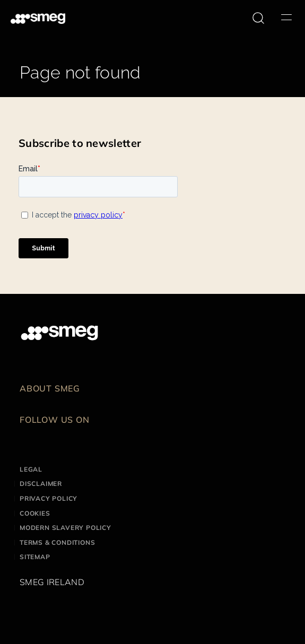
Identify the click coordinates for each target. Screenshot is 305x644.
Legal (31, 469)
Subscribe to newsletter (80, 143)
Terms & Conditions (57, 542)
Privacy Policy (49, 498)
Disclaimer (41, 484)
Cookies (35, 513)
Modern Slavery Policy (66, 528)
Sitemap (35, 557)
